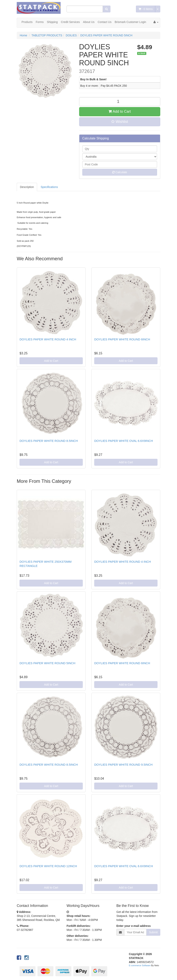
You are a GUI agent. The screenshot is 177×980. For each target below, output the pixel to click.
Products (27, 22)
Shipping (52, 22)
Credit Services (70, 22)
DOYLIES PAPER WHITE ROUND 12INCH (48, 866)
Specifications (49, 187)
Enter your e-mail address (134, 926)
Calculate (120, 172)
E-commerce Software (140, 965)
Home (23, 35)
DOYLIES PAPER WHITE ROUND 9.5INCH (123, 765)
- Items (146, 9)
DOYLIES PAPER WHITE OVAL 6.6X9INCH (124, 441)
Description (27, 187)
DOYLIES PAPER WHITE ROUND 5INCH (106, 35)
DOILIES (71, 35)
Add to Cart (120, 111)
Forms (40, 22)
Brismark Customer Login (130, 22)
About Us (89, 22)
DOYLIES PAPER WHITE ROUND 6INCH (122, 339)
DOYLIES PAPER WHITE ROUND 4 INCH (48, 339)
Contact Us (105, 22)
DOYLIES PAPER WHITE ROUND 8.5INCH (49, 441)
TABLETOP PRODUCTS (47, 35)
